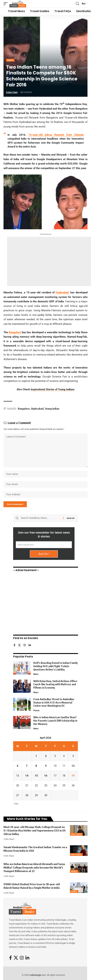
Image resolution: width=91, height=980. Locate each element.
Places (36, 711)
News (10, 60)
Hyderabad (62, 292)
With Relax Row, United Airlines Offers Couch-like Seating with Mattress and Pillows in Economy (55, 684)
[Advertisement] (49, 261)
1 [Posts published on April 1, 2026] (36, 756)
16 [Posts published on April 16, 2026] (46, 776)
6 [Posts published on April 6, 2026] (18, 766)
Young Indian (52, 409)
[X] (19, 645)
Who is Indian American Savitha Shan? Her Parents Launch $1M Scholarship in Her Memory (55, 721)
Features (76, 834)
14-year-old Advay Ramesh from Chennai (56, 135)
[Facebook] (14, 645)
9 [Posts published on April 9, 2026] (46, 766)
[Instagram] (25, 645)
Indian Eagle (12, 92)
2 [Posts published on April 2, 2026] (46, 756)
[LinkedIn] (30, 645)
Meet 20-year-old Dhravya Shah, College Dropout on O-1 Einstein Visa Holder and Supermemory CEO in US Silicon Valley (35, 830)
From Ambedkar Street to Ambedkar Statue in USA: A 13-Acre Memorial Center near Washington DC (54, 702)
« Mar (16, 804)
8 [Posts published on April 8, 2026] (36, 766)
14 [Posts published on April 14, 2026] (27, 776)
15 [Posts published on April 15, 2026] (36, 776)
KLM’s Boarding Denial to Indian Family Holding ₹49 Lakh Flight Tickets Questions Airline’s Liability (55, 666)
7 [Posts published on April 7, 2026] (27, 766)
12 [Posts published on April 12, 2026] (73, 766)
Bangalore (15, 332)
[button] (6, 4)
